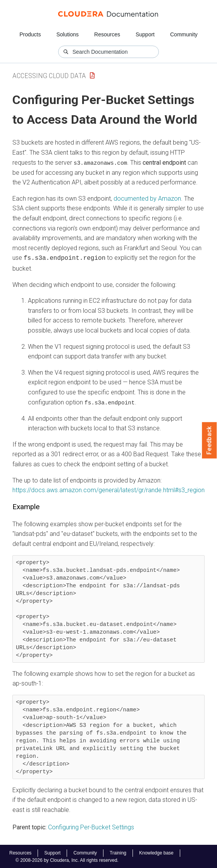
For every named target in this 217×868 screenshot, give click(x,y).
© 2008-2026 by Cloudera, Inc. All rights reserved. (67, 859)
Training (118, 852)
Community (184, 34)
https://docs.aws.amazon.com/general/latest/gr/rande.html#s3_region (108, 489)
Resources (107, 34)
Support (145, 34)
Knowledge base (156, 852)
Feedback (209, 440)
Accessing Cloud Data (49, 76)
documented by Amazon (147, 198)
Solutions (67, 34)
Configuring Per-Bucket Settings (91, 826)
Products (30, 34)
